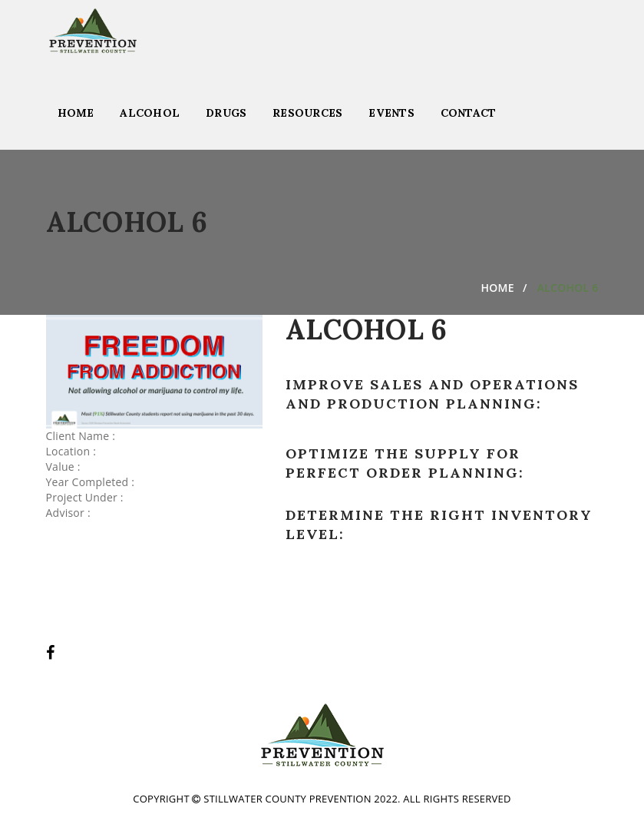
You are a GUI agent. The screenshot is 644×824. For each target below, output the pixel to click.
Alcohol (150, 113)
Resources (307, 113)
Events (391, 113)
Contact (469, 113)
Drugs (226, 113)
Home (76, 113)
